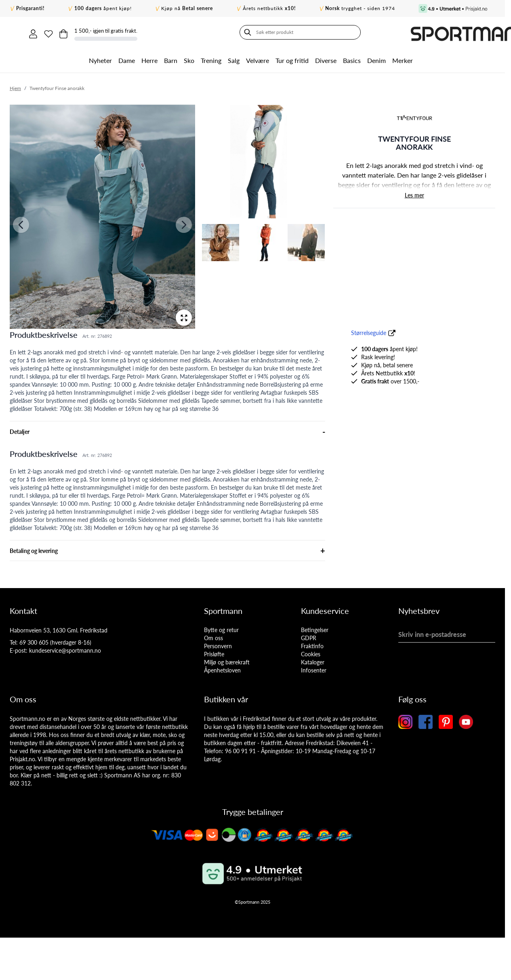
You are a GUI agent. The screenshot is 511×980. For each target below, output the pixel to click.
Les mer (414, 194)
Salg (234, 59)
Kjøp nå (187, 8)
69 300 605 (34, 641)
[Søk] (18, 32)
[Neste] (184, 224)
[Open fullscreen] (184, 316)
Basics (352, 59)
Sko (189, 59)
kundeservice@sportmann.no (65, 649)
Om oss (213, 637)
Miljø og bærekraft (227, 661)
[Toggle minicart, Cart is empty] (420, 32)
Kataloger (313, 661)
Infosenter (314, 669)
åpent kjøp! (103, 8)
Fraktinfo (312, 645)
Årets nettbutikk (269, 8)
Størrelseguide (369, 332)
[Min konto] (386, 32)
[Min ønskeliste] (403, 32)
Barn (171, 59)
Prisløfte (214, 653)
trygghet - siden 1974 (360, 8)
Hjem (15, 87)
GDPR (309, 637)
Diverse (326, 59)
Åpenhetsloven (222, 669)
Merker (403, 59)
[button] (414, 117)
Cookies (311, 653)
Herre (149, 59)
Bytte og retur (221, 629)
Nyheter (100, 59)
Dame (127, 59)
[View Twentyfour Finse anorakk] (263, 160)
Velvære (258, 59)
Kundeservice (325, 609)
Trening (211, 59)
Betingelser (315, 629)
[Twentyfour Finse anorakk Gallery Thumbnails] (263, 182)
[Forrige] (21, 224)
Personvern (218, 645)
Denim (376, 59)
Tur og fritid (292, 59)
